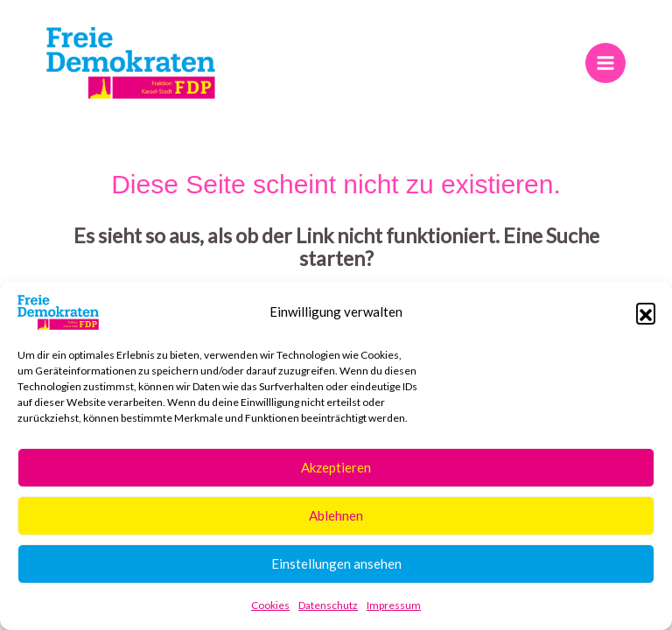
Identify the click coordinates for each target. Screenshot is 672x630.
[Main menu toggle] (605, 63)
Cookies (270, 605)
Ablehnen (336, 515)
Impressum (394, 605)
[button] (646, 312)
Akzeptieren (336, 467)
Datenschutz (328, 605)
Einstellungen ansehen (336, 563)
